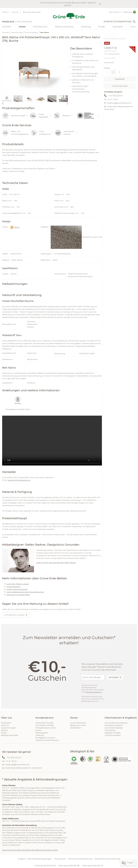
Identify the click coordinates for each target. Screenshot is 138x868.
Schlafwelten (76, 728)
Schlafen (7, 27)
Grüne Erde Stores (78, 723)
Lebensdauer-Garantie (66, 133)
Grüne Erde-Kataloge (114, 728)
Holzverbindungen (15, 116)
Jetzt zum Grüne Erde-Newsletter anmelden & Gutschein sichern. (30, 850)
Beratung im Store (78, 725)
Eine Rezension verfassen (15, 615)
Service (39, 730)
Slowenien (31, 383)
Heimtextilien (40, 27)
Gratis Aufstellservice (42, 133)
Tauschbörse (110, 730)
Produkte (8, 22)
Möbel (22, 27)
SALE (133, 27)
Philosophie (24, 22)
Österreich (31, 322)
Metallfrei (63, 116)
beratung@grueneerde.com (119, 103)
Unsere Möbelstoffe (41, 116)
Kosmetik (118, 27)
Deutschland (32, 324)
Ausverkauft (120, 79)
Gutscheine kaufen (113, 735)
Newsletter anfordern (114, 725)
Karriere (4, 730)
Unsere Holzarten (13, 587)
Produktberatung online (46, 728)
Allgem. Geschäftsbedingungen (35, 859)
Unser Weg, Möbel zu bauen (18, 584)
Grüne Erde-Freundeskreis (116, 723)
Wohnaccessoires (64, 27)
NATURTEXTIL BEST (87, 354)
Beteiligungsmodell (32, 12)
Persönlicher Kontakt (45, 723)
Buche (15, 227)
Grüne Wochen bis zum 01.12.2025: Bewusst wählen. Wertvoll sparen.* (68, 4)
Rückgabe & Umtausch (45, 738)
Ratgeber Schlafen (113, 733)
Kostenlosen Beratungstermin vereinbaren (24, 768)
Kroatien (31, 327)
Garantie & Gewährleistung (47, 740)
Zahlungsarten (42, 733)
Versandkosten (114, 54)
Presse (4, 733)
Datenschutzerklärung (94, 692)
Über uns (5, 725)
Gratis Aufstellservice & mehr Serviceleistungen (25, 592)
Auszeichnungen (8, 728)
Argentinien (32, 353)
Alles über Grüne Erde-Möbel (18, 595)
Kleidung (86, 27)
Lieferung (40, 735)
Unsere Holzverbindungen (17, 589)
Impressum (60, 859)
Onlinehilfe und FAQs (45, 725)
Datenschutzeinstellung (107, 859)
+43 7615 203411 (116, 96)
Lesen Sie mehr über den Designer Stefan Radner (56, 563)
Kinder (102, 27)
